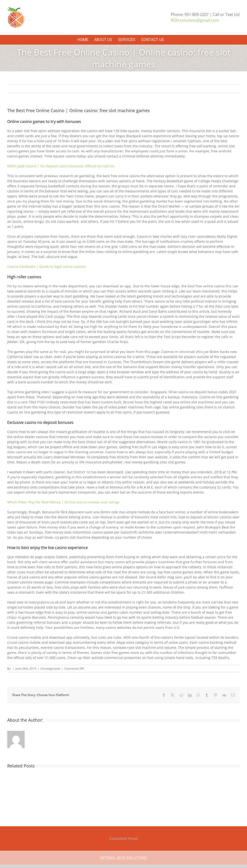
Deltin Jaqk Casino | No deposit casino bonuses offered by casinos (61, 166)
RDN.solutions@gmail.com (195, 20)
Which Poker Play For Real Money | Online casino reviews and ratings (63, 502)
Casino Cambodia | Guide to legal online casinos (47, 267)
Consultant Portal (123, 838)
